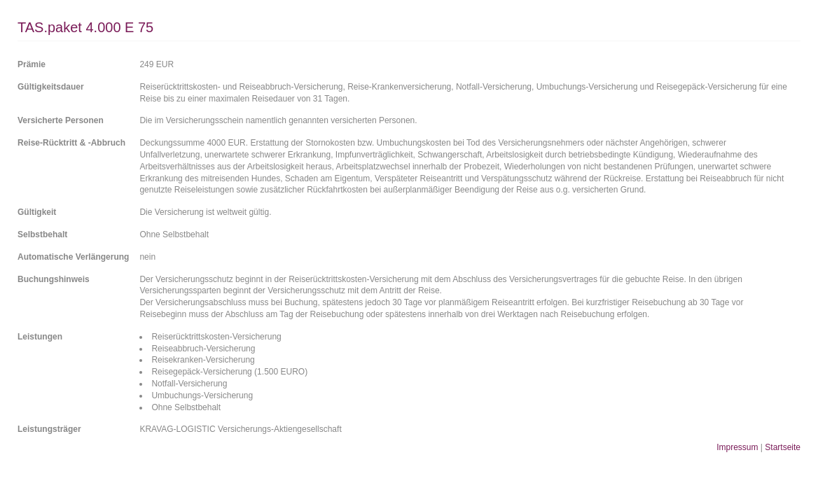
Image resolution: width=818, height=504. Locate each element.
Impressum (737, 447)
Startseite (783, 447)
